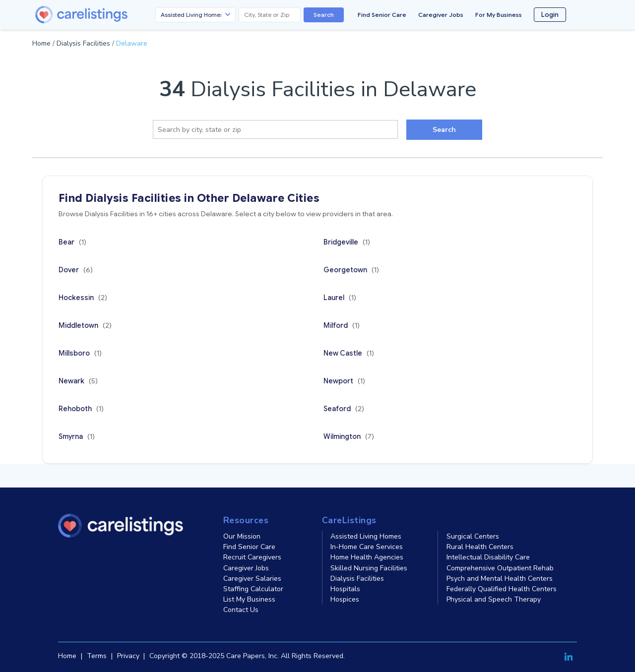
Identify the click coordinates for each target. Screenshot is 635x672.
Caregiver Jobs (441, 15)
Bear (72, 242)
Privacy (128, 656)
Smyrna (77, 436)
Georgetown (351, 270)
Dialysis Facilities (83, 43)
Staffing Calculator (253, 589)
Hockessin (83, 298)
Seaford (344, 409)
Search (324, 15)
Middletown (85, 325)
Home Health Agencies (367, 557)
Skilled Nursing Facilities (369, 568)
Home (41, 43)
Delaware (132, 43)
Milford (342, 325)
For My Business (499, 15)
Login (550, 15)
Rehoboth (81, 409)
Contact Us (241, 610)
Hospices (345, 599)
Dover (76, 270)
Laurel (340, 298)
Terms (97, 656)
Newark (78, 381)
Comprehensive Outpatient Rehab (500, 568)
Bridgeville (347, 242)
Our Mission (242, 536)
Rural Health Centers (480, 547)
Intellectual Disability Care (488, 557)
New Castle (349, 353)
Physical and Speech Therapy (494, 599)
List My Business (249, 599)
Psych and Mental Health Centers (500, 579)
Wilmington (349, 436)
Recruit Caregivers (252, 557)
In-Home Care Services (367, 547)
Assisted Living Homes (366, 536)
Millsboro (80, 353)
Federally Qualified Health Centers (502, 589)
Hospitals (345, 589)
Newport (344, 381)
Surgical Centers (473, 536)
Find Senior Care (382, 15)
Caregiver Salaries (252, 579)
